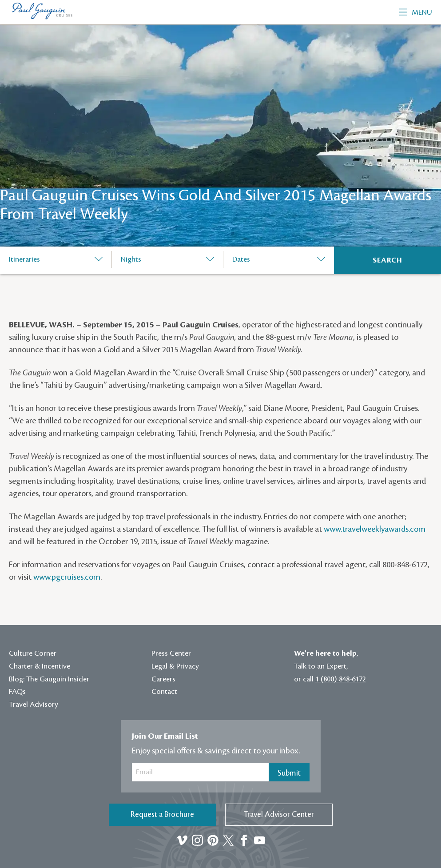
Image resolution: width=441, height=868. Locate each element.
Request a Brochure (162, 814)
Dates (241, 259)
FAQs (17, 692)
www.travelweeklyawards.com (375, 529)
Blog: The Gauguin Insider (49, 679)
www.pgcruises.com (67, 577)
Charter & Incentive (40, 666)
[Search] (387, 260)
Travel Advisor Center (279, 814)
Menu (416, 12)
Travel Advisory (34, 705)
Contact (164, 692)
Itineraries (24, 259)
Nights (131, 259)
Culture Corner (33, 653)
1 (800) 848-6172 (341, 679)
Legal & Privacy (175, 666)
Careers (163, 679)
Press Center (171, 653)
